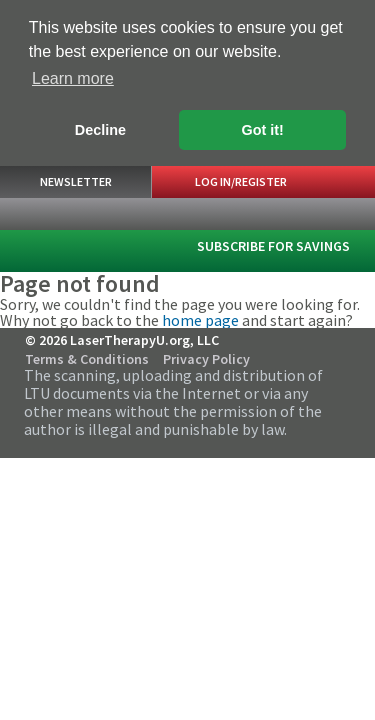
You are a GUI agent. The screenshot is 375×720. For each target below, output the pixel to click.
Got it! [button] (263, 130)
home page (200, 319)
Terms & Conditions (87, 358)
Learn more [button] (73, 78)
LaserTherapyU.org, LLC (59, 244)
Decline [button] (100, 130)
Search (285, 213)
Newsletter (76, 180)
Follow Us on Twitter (326, 353)
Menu (344, 213)
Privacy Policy (206, 358)
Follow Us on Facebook (299, 353)
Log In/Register (241, 180)
